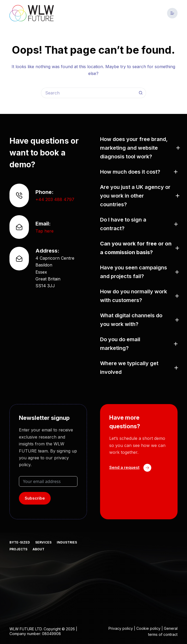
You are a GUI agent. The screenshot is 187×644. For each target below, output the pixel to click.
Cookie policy (148, 628)
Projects (18, 549)
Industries (67, 542)
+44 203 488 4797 (55, 199)
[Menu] (172, 13)
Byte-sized (20, 542)
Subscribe (35, 498)
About (38, 549)
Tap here (45, 231)
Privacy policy (121, 628)
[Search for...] (88, 93)
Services (43, 542)
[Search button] (141, 93)
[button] (139, 148)
